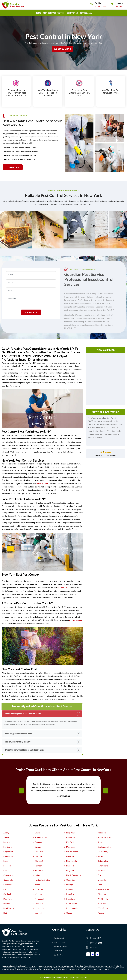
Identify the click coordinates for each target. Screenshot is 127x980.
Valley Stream (103, 889)
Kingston (38, 894)
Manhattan (71, 837)
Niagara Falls (72, 870)
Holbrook (39, 875)
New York (70, 866)
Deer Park (7, 899)
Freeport (38, 842)
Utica (100, 885)
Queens (69, 913)
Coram (6, 889)
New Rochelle (72, 861)
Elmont (38, 833)
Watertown (102, 894)
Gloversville (40, 861)
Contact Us (58, 951)
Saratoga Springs (105, 847)
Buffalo (6, 870)
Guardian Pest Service (63, 977)
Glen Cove (39, 852)
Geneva (38, 847)
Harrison (38, 866)
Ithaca (37, 885)
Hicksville (39, 870)
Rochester (102, 833)
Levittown (39, 904)
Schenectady (103, 852)
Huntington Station (43, 880)
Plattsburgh (71, 899)
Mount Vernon (72, 852)
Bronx (6, 861)
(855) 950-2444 (100, 6)
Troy (100, 875)
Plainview (70, 894)
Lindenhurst (40, 908)
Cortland (7, 894)
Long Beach (71, 833)
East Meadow (9, 908)
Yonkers (101, 913)
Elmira (6, 913)
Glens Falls (39, 856)
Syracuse (101, 870)
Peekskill (70, 889)
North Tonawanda (74, 875)
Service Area (86, 13)
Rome (100, 842)
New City (70, 856)
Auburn (6, 837)
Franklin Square (41, 837)
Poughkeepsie (72, 908)
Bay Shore (7, 847)
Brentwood (8, 856)
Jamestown (39, 889)
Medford (70, 842)
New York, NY (120, 6)
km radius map (106, 379)
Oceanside (71, 880)
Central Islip (8, 880)
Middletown (71, 847)
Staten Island (103, 866)
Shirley (100, 856)
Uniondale (102, 880)
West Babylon (103, 899)
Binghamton (8, 852)
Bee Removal (59, 938)
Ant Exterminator (60, 946)
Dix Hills (7, 904)
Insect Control (59, 942)
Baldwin (7, 842)
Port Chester (72, 904)
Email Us (93, 948)
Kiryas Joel (39, 899)
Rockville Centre (104, 837)
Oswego (70, 885)
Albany (6, 833)
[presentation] (21, 791)
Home (38, 13)
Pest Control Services (54, 13)
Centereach (8, 875)
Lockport (38, 913)
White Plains (103, 908)
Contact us (72, 13)
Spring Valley (103, 861)
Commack (7, 885)
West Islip (102, 904)
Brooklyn (7, 866)
